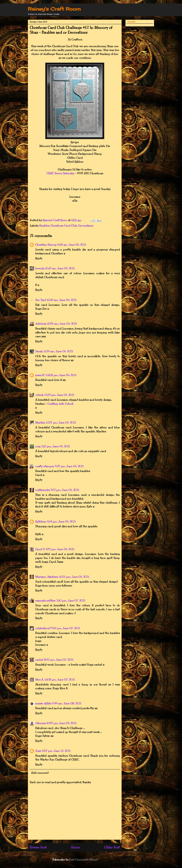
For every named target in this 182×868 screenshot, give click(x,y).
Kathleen (41, 521)
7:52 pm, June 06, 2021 (65, 490)
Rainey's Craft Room (54, 9)
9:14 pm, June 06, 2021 (61, 521)
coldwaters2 (43, 628)
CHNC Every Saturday (60, 173)
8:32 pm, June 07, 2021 (59, 660)
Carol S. (40, 549)
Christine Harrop (46, 245)
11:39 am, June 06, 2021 (58, 351)
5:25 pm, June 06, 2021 (69, 466)
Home (75, 847)
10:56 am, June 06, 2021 (62, 324)
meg (38, 446)
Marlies (40, 422)
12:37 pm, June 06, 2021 (61, 422)
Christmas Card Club (64, 226)
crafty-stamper (45, 466)
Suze (38, 751)
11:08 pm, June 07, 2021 (60, 680)
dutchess (41, 324)
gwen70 (40, 375)
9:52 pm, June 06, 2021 (60, 549)
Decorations (86, 226)
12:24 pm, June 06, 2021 (59, 395)
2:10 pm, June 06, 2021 (56, 446)
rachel (39, 660)
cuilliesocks (42, 490)
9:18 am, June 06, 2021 (72, 245)
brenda (40, 268)
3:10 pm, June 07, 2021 (71, 601)
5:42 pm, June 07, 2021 (66, 628)
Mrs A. (39, 680)
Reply (39, 258)
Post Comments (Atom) (83, 860)
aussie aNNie (43, 703)
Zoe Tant (41, 300)
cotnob (39, 395)
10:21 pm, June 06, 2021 (74, 577)
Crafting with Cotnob (61, 404)
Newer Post (38, 847)
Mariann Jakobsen (47, 577)
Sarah (39, 351)
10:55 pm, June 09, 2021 (61, 723)
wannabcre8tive (45, 601)
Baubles (44, 226)
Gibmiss (40, 723)
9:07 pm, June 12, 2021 (56, 751)
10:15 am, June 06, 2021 (60, 268)
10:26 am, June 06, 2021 (62, 300)
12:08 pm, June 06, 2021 (61, 375)
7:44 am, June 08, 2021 (67, 703)
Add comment (40, 773)
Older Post (112, 847)
